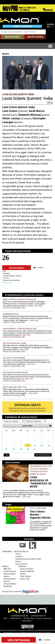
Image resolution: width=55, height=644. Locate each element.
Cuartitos (19, 556)
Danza (18, 561)
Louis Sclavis (9, 126)
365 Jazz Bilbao (10, 584)
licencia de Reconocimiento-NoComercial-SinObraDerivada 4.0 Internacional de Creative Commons (29, 632)
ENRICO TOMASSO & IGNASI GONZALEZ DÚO (20, 299)
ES (49, 27)
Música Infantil (10, 574)
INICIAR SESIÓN (35, 37)
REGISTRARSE (12, 37)
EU (53, 27)
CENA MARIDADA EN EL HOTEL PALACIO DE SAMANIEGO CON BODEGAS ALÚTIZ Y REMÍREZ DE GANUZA (41, 470)
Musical (7, 581)
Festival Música (10, 571)
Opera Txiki (25, 579)
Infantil (23, 574)
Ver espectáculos (43, 455)
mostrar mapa (8, 282)
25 (42, 445)
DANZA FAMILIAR (27, 571)
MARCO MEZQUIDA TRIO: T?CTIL (15, 387)
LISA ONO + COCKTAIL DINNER (14, 358)
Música (7, 576)
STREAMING (7, 551)
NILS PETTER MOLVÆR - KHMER (14, 343)
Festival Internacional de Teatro (28, 559)
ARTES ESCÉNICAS (21, 551)
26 (49, 445)
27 (6, 449)
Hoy (7, 455)
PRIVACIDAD (15, 618)
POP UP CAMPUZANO (38, 508)
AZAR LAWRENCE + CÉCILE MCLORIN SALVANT (20, 329)
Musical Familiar (27, 569)
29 (21, 449)
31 (35, 449)
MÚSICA (5, 566)
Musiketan (8, 586)
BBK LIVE (7, 569)
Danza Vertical (21, 564)
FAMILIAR (22, 566)
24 (35, 445)
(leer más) (38, 306)
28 (13, 449)
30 (28, 449)
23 (28, 445)
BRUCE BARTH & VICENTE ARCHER (15, 372)
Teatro (18, 554)
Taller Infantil (25, 576)
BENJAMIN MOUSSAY (11, 314)
